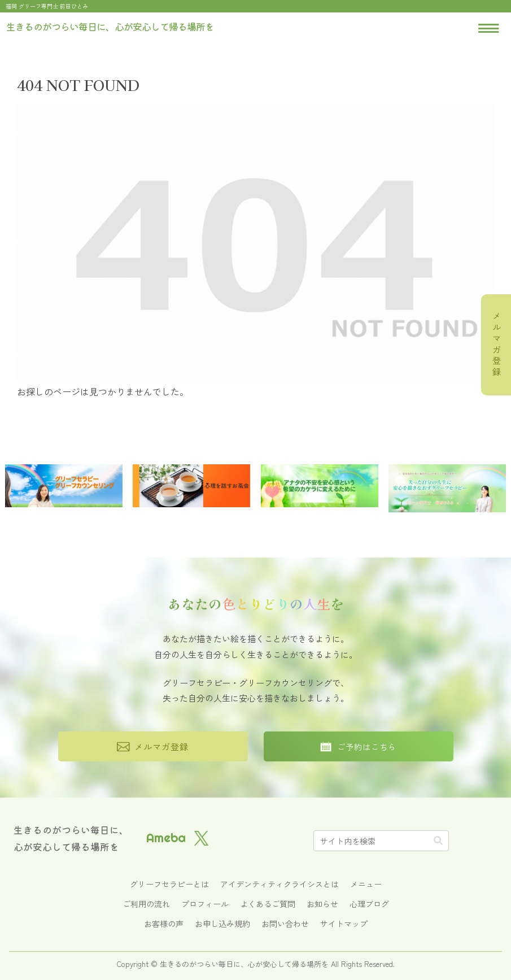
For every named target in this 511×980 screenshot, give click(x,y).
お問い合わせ (285, 924)
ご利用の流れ (146, 904)
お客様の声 (164, 924)
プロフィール (205, 904)
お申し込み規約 (222, 924)
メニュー (366, 884)
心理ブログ (369, 904)
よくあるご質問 (268, 904)
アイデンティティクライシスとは (279, 884)
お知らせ (322, 904)
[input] (381, 841)
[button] (438, 840)
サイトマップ (344, 924)
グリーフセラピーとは (169, 884)
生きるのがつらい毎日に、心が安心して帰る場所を (71, 838)
